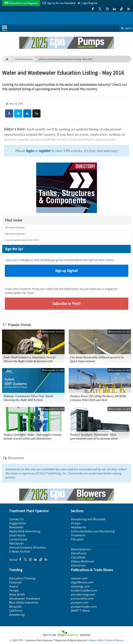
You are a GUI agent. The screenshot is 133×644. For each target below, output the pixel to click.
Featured (15, 582)
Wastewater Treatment (24, 598)
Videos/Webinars (82, 561)
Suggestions (17, 523)
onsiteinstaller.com (84, 590)
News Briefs (17, 594)
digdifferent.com (82, 582)
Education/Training (15, 227)
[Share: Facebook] (9, 113)
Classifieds (78, 557)
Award (13, 586)
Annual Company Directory (27, 547)
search (126, 28)
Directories (78, 565)
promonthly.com (82, 598)
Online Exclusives (24, 59)
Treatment (78, 535)
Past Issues (16, 543)
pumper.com (79, 602)
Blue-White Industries (24, 602)
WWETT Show (80, 610)
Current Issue (18, 539)
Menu (5, 29)
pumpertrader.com (84, 606)
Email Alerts (17, 535)
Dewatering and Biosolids (88, 519)
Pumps (75, 523)
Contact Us (16, 519)
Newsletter (16, 527)
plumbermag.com (83, 594)
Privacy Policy (96, 640)
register (44, 151)
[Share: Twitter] (18, 113)
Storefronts (79, 553)
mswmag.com (80, 586)
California (16, 610)
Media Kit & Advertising (24, 531)
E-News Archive (19, 551)
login (30, 151)
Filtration (77, 539)
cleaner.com (79, 578)
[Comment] (36, 113)
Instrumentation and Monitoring (93, 531)
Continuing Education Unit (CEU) (22, 240)
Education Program (15, 234)
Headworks (78, 527)
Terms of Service (114, 640)
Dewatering (17, 615)
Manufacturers (81, 549)
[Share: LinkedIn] (27, 113)
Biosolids (15, 606)
